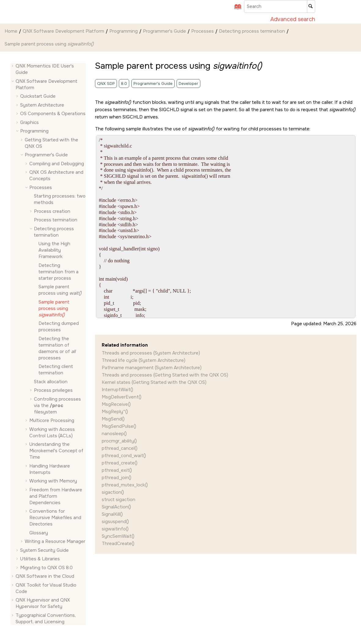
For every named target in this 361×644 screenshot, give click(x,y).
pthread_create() (120, 463)
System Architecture (42, 105)
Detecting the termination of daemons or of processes (57, 348)
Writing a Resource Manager (55, 541)
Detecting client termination (56, 370)
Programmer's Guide (164, 31)
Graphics (29, 122)
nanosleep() (114, 434)
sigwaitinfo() (115, 529)
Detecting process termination (252, 31)
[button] (13, 66)
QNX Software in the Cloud (45, 576)
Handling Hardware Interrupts (50, 469)
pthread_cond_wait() (124, 456)
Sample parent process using (49, 44)
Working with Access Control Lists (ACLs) (52, 433)
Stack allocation (51, 382)
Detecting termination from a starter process (58, 272)
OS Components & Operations (53, 114)
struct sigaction (119, 500)
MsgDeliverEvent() (122, 397)
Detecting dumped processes (59, 327)
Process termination (56, 220)
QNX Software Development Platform (63, 31)
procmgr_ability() (119, 441)
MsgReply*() (115, 412)
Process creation (52, 211)
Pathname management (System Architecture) (152, 368)
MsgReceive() (116, 404)
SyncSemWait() (118, 536)
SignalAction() (116, 507)
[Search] (311, 6)
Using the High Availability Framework (54, 250)
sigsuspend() (115, 522)
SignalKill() (112, 514)
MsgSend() (113, 419)
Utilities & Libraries (40, 559)
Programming (124, 31)
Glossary (39, 533)
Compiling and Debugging (57, 164)
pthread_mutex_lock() (125, 485)
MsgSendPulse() (119, 426)
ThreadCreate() (118, 544)
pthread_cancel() (120, 448)
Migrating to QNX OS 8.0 (46, 568)
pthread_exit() (117, 470)
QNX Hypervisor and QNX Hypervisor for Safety (43, 603)
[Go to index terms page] (236, 9)
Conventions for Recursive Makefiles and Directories (55, 518)
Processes (202, 31)
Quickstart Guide (38, 96)
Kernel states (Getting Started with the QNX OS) (154, 382)
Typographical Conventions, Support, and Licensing (46, 619)
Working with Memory (53, 481)
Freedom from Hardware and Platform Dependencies (56, 496)
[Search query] (280, 6)
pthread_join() (117, 478)
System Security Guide (44, 550)
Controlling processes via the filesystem (57, 406)
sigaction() (113, 492)
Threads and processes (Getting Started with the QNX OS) (165, 375)
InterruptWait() (117, 390)
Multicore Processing (52, 420)
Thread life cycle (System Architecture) (144, 360)
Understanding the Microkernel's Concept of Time (56, 451)
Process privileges (53, 390)
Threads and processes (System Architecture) (151, 353)
